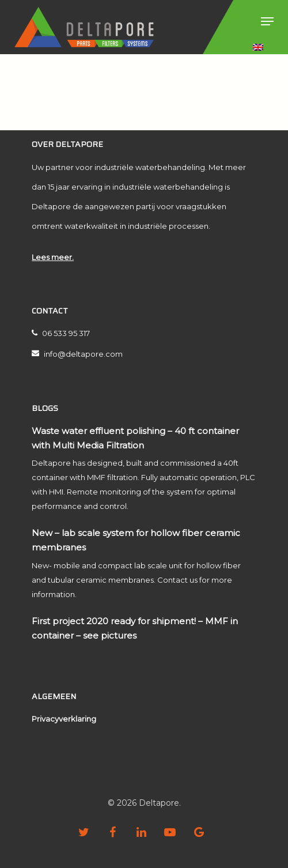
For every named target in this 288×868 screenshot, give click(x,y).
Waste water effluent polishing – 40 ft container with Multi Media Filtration (135, 438)
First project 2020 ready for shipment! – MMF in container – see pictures (135, 628)
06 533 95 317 (61, 333)
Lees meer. (53, 257)
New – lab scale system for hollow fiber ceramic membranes (136, 540)
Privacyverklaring (64, 719)
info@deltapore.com (77, 354)
